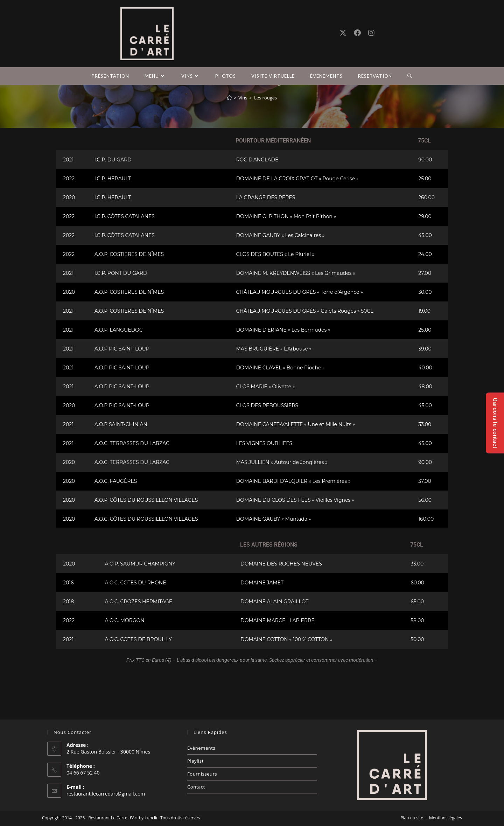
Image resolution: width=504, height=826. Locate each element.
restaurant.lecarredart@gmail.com (106, 794)
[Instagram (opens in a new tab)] (371, 33)
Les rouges (265, 142)
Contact (196, 787)
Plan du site (412, 818)
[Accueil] (229, 142)
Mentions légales (446, 818)
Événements (201, 748)
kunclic (151, 818)
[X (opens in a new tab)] (343, 33)
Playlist (195, 761)
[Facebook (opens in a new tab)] (357, 33)
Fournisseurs (202, 774)
